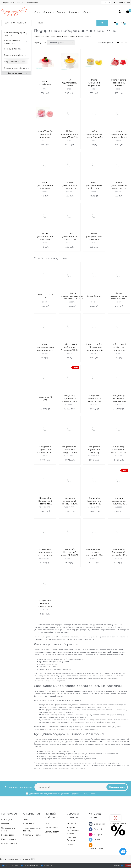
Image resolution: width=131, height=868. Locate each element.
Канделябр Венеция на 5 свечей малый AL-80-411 (94, 398)
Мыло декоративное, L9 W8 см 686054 (45, 237)
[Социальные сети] (123, 852)
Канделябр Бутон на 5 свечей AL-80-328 (70, 398)
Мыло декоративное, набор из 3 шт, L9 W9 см (119, 134)
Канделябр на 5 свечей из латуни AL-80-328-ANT (70, 450)
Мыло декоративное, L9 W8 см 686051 (45, 185)
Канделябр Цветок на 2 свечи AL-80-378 (45, 604)
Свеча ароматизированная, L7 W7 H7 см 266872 (73, 296)
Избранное (48, 865)
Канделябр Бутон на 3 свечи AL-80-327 (45, 450)
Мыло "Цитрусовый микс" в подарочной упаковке (70, 83)
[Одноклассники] (91, 845)
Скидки (87, 12)
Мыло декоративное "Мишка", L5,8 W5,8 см (70, 237)
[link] (118, 43)
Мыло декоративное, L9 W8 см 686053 (94, 237)
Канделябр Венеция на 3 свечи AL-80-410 (119, 450)
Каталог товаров (16, 23)
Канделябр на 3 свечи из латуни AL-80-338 (94, 552)
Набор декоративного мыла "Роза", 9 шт (94, 134)
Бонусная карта (118, 824)
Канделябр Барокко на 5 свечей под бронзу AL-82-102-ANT (94, 501)
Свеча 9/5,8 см (94, 296)
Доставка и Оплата (54, 12)
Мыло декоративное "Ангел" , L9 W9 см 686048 (119, 185)
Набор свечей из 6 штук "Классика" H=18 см (70, 347)
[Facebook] (91, 829)
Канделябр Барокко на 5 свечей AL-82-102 (119, 398)
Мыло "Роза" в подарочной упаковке (45, 134)
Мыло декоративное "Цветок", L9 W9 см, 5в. (70, 185)
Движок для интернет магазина (15, 859)
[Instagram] (91, 835)
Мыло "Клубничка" (45, 83)
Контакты (74, 12)
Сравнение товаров (31, 865)
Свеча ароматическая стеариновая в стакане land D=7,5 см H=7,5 (119, 296)
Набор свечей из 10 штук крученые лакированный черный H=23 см (119, 347)
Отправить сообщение (28, 3)
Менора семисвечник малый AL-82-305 (119, 501)
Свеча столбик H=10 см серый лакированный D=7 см (94, 347)
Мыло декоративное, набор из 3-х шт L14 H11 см (94, 185)
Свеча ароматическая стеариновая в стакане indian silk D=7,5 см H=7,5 (45, 347)
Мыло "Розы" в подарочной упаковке (119, 83)
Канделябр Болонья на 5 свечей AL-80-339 (119, 552)
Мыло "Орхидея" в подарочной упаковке (94, 83)
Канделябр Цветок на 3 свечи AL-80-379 (70, 552)
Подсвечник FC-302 (45, 398)
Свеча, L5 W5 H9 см (45, 296)
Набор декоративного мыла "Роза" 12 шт (70, 134)
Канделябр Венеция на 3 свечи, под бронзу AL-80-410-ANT (45, 501)
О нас (37, 12)
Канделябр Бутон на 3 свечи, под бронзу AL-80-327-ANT (94, 450)
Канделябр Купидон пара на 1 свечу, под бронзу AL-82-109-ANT (45, 552)
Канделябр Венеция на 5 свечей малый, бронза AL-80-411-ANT (70, 501)
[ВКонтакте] (91, 824)
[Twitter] (91, 840)
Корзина (117, 865)
